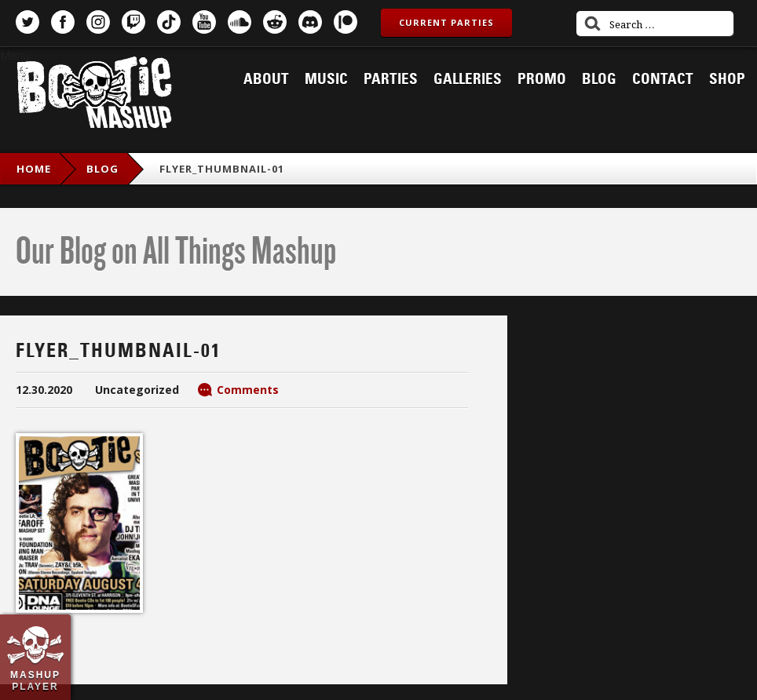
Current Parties (446, 22)
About (266, 79)
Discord (310, 22)
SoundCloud (240, 22)
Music (326, 79)
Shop (727, 79)
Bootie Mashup (94, 95)
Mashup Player (35, 680)
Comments (248, 390)
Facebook (63, 22)
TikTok (169, 22)
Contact (663, 79)
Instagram (98, 22)
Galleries (468, 79)
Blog (599, 79)
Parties (391, 79)
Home (34, 169)
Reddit (275, 22)
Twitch (133, 22)
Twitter (27, 22)
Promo (542, 79)
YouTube (204, 22)
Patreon (346, 22)
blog (102, 169)
